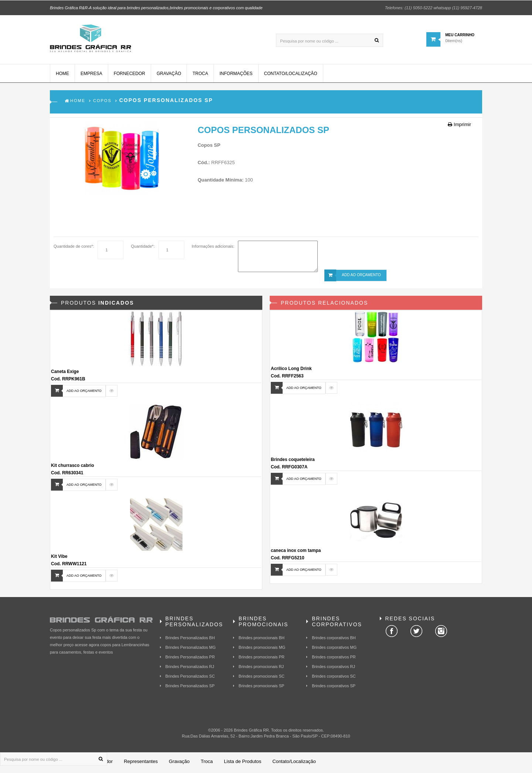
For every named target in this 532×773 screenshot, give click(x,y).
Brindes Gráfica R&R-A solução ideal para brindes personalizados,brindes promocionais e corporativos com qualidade (156, 7)
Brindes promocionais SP (262, 688)
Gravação (169, 76)
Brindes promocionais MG (262, 650)
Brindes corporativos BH (334, 640)
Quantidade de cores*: (74, 248)
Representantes (141, 764)
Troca (200, 76)
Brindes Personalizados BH (190, 640)
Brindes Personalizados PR (190, 659)
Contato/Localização (291, 76)
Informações (236, 76)
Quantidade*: (143, 248)
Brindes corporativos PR (334, 659)
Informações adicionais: (213, 248)
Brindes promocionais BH (262, 640)
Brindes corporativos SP (334, 688)
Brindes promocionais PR (262, 659)
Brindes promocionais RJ (261, 669)
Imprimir (459, 127)
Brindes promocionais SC (262, 678)
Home (62, 76)
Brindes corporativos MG (334, 650)
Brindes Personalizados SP (190, 688)
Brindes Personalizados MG (191, 650)
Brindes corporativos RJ (333, 669)
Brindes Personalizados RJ (190, 669)
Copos (102, 103)
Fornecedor (129, 76)
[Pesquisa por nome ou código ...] (330, 40)
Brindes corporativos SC (334, 678)
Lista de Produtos (243, 764)
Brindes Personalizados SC (190, 678)
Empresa (91, 76)
